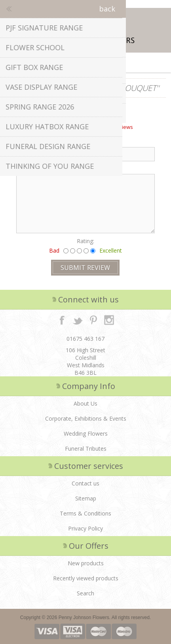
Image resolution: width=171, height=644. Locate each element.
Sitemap (86, 498)
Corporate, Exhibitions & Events (86, 418)
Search (85, 593)
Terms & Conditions (85, 513)
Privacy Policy (85, 528)
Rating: (85, 241)
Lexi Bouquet (129, 88)
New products (86, 563)
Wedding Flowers (86, 433)
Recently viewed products (86, 578)
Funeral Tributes (86, 449)
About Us (85, 403)
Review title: (29, 142)
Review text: (29, 169)
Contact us (85, 483)
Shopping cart (95, 62)
